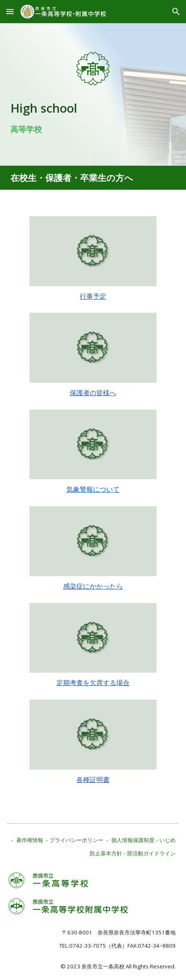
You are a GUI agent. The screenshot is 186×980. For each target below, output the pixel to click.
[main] (93, 117)
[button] (10, 11)
